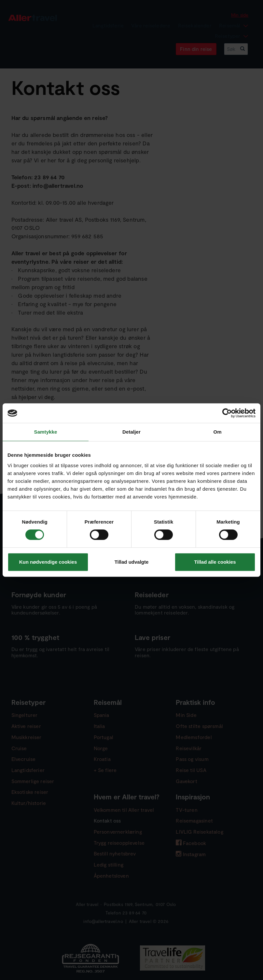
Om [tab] (217, 432)
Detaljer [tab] (131, 432)
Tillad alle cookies (215, 562)
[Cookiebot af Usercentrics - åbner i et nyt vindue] (227, 413)
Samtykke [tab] (46, 432)
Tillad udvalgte (132, 562)
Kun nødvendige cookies (48, 562)
